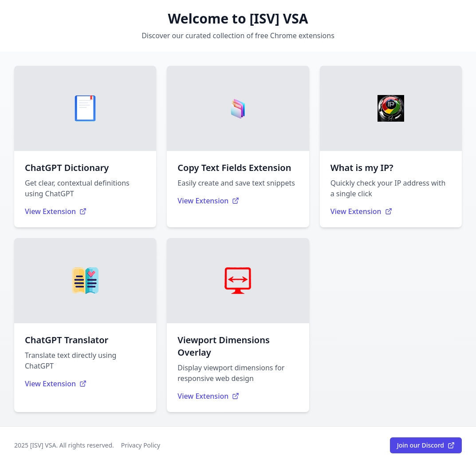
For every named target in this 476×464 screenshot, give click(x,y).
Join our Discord (426, 445)
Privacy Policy (141, 445)
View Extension (56, 211)
